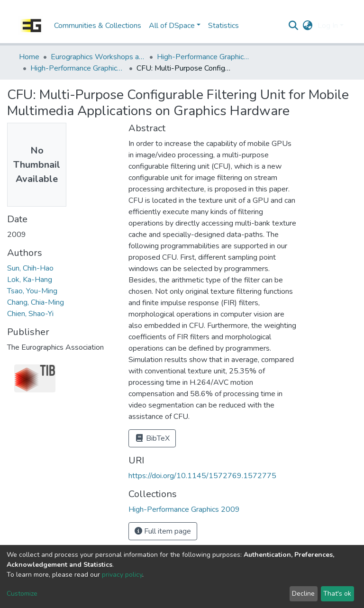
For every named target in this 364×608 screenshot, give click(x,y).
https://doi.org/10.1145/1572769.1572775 (202, 476)
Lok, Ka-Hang (30, 280)
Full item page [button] (163, 531)
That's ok (337, 594)
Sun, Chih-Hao (30, 268)
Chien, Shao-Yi (30, 314)
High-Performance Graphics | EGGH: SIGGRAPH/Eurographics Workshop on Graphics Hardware (204, 57)
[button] (308, 26)
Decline (303, 594)
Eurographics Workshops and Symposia (98, 57)
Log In (328, 26)
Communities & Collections (98, 26)
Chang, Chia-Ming (36, 302)
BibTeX (152, 438)
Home (29, 57)
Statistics (223, 26)
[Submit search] (294, 26)
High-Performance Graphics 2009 (78, 68)
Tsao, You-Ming (32, 291)
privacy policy (122, 575)
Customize (22, 594)
